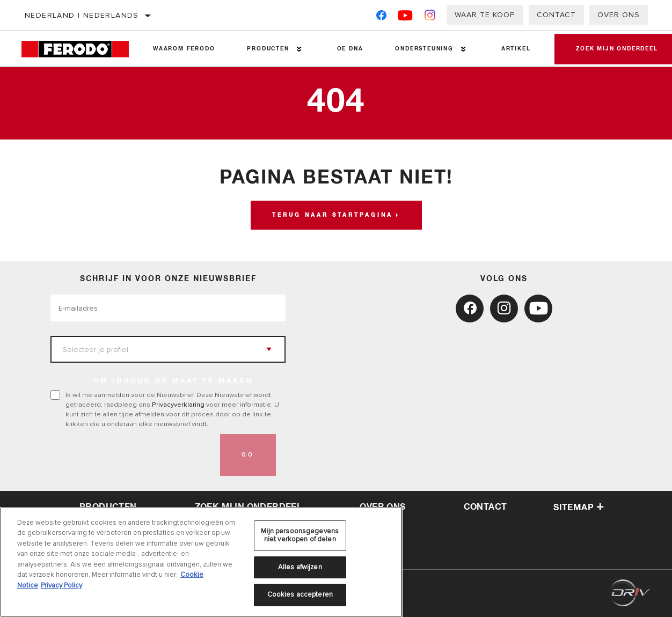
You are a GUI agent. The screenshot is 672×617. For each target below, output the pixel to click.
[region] (201, 562)
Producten (268, 49)
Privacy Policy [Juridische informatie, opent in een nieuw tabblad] (61, 585)
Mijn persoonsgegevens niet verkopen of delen (300, 535)
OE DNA (350, 49)
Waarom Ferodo (184, 49)
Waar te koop (485, 15)
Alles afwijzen (300, 567)
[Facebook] (381, 17)
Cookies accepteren (300, 594)
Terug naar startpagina (333, 215)
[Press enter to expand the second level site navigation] (299, 49)
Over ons (619, 15)
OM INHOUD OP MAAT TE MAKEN (173, 381)
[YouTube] (406, 17)
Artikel (516, 49)
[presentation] (132, 455)
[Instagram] (430, 17)
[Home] (79, 49)
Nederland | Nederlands (82, 15)
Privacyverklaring (178, 405)
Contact (556, 15)
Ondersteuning (424, 49)
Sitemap (579, 508)
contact (485, 507)
